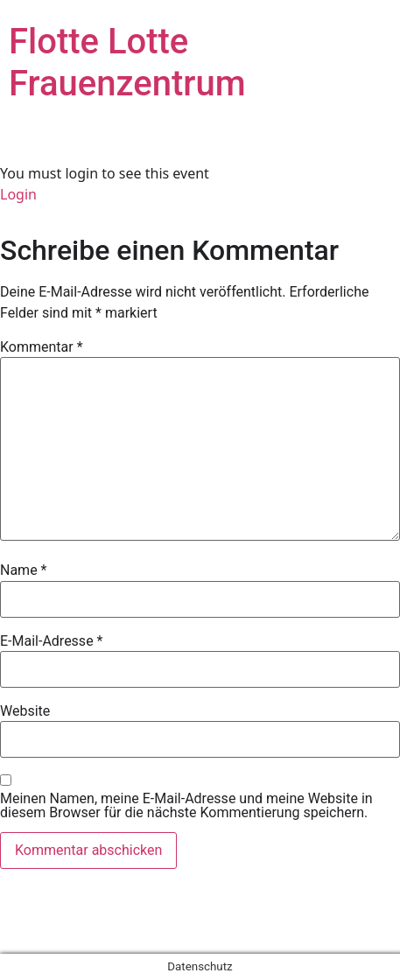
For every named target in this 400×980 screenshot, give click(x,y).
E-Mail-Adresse (51, 641)
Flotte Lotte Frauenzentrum (127, 63)
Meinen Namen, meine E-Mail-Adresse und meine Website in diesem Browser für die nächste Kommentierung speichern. (186, 806)
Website (25, 711)
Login (18, 194)
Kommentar (42, 347)
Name (24, 570)
